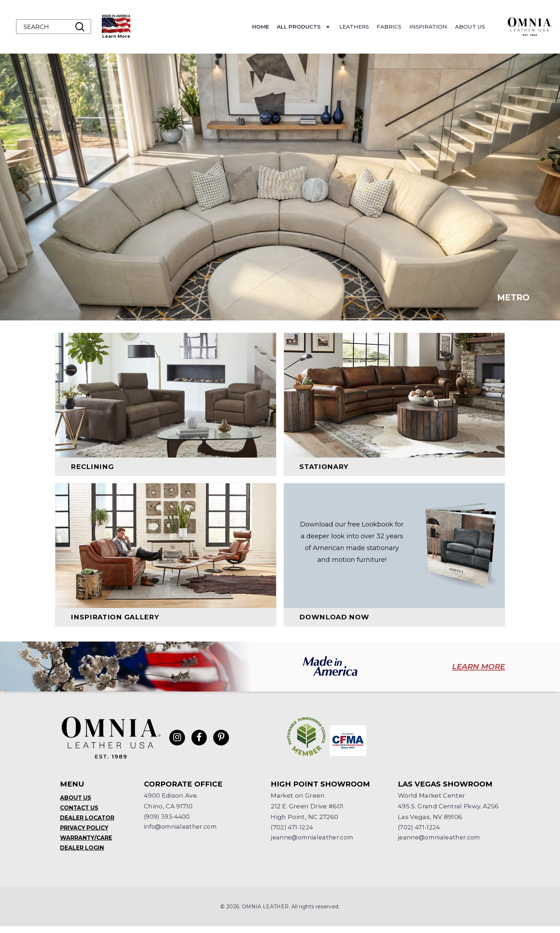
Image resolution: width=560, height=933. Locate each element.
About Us (516, 27)
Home (307, 27)
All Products (351, 29)
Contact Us (80, 813)
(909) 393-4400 (168, 822)
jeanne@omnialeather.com (315, 843)
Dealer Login (82, 854)
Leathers (401, 27)
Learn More (163, 36)
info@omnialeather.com (183, 832)
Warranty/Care (87, 844)
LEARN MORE (472, 672)
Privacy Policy (85, 834)
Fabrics (436, 27)
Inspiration (475, 27)
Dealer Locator (88, 823)
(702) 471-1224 (292, 832)
